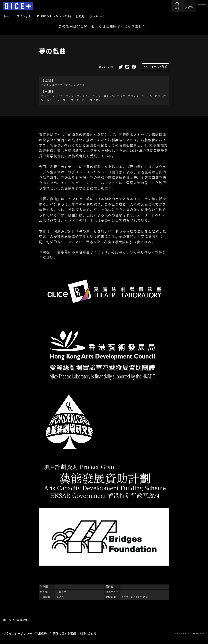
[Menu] (178, 6)
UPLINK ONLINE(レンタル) (54, 16)
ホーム (8, 16)
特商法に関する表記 (63, 634)
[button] (190, 6)
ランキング (97, 16)
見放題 (80, 16)
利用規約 (41, 634)
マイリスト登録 (158, 67)
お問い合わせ (88, 634)
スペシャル (24, 16)
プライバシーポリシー (18, 634)
